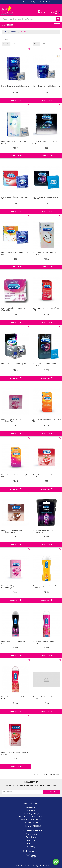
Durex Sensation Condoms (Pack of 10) (47, 420)
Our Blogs (31, 847)
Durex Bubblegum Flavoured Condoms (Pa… (13, 420)
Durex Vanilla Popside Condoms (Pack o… (45, 698)
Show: (37, 44)
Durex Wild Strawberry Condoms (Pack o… (46, 476)
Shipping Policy (31, 814)
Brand (14, 32)
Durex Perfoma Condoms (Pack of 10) (15, 364)
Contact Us (31, 834)
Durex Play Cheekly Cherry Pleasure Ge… (43, 642)
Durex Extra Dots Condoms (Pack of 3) (15, 253)
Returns (31, 840)
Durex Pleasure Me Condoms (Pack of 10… (15, 476)
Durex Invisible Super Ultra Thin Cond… (14, 142)
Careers (31, 810)
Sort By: (6, 44)
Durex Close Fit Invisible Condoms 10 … (15, 87)
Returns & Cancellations (31, 817)
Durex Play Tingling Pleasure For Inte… (15, 642)
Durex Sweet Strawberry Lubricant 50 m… (15, 698)
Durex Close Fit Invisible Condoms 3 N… (46, 87)
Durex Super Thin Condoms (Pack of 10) (46, 309)
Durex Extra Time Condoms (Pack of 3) (46, 142)
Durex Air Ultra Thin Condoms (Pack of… (44, 253)
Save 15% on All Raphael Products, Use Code (27, 2)
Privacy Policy (31, 823)
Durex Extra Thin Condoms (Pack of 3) (15, 198)
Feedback (31, 837)
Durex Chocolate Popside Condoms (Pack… (12, 531)
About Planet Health (31, 820)
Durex (24, 32)
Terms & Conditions (31, 826)
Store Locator (31, 807)
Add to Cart (15, 100)
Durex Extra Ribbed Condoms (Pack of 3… (13, 309)
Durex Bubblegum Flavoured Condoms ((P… (13, 587)
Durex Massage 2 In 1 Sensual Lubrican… (44, 587)
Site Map (31, 843)
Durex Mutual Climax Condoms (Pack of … (45, 198)
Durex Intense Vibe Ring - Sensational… (43, 531)
